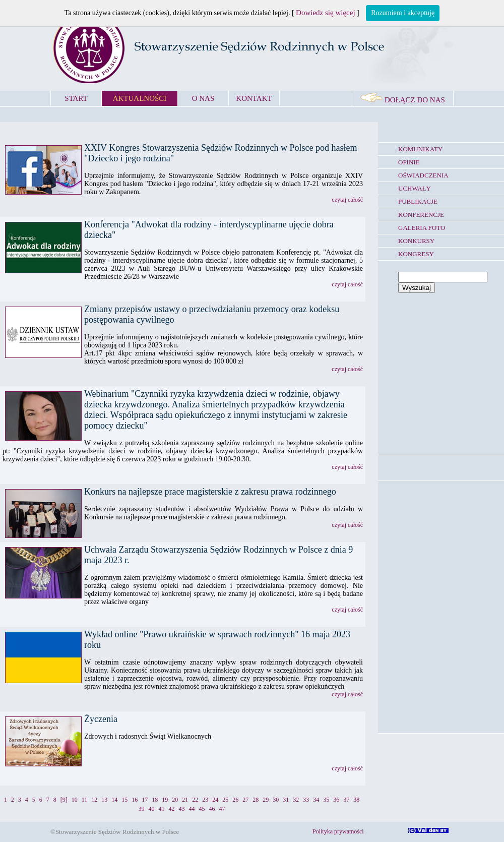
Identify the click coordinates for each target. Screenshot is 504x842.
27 (245, 800)
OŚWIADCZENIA (423, 175)
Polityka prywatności (338, 831)
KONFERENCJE (421, 215)
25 (225, 800)
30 (276, 800)
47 (222, 809)
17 (145, 800)
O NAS (203, 98)
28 (256, 800)
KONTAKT (254, 98)
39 (142, 809)
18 (155, 800)
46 (212, 809)
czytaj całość (347, 200)
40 (152, 809)
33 (306, 800)
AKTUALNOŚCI (140, 98)
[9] (64, 800)
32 (296, 800)
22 (195, 800)
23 (205, 800)
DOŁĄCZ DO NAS (403, 100)
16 (135, 800)
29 (266, 800)
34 (316, 800)
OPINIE (409, 162)
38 (356, 800)
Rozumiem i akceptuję (403, 13)
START (76, 98)
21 (185, 800)
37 (346, 800)
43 (182, 809)
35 (326, 800)
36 (336, 800)
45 (202, 809)
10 (75, 800)
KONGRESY (416, 254)
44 (192, 809)
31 (286, 800)
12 (94, 800)
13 (104, 800)
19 (165, 800)
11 (85, 800)
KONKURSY (416, 241)
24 (215, 800)
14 (114, 800)
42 (172, 809)
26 (235, 800)
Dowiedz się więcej (325, 13)
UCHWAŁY (415, 188)
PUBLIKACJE (418, 201)
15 (124, 800)
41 (162, 809)
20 (175, 800)
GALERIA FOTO (422, 228)
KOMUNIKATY (420, 149)
